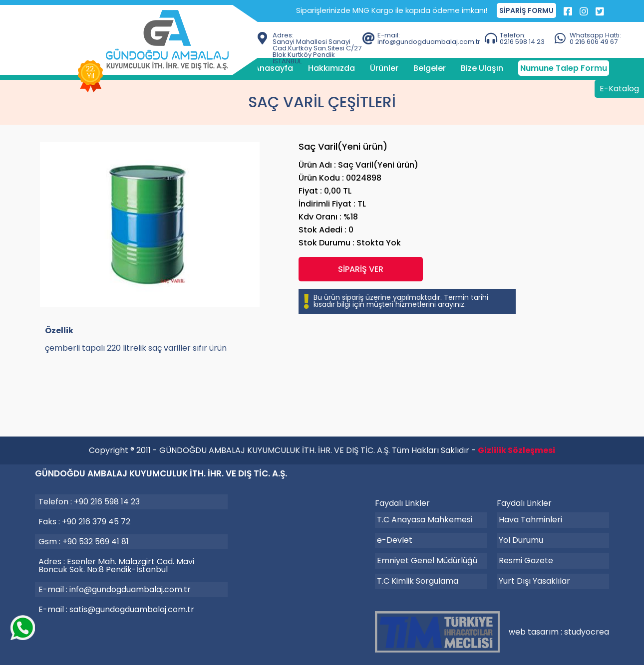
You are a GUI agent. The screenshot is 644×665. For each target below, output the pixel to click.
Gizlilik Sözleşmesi (516, 450)
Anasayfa (274, 68)
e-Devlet (395, 540)
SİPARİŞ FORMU (526, 10)
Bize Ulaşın (482, 68)
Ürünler (384, 68)
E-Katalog (619, 89)
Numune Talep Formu (564, 68)
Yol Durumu (521, 540)
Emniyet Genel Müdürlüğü (427, 560)
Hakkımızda (331, 68)
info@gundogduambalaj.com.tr (130, 589)
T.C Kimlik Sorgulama (418, 581)
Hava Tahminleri (530, 520)
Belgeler (430, 68)
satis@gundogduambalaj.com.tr (132, 609)
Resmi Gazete (526, 560)
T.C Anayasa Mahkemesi (425, 520)
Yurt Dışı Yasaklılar (534, 581)
